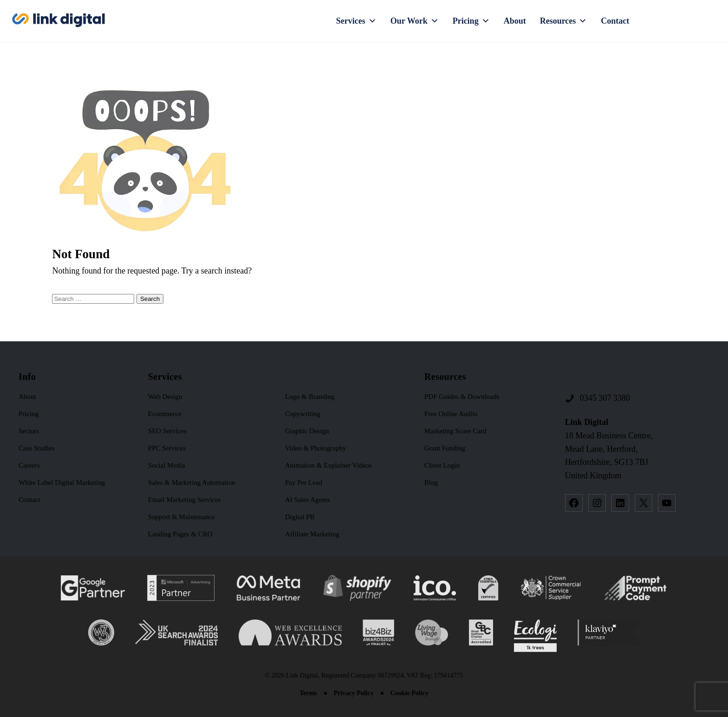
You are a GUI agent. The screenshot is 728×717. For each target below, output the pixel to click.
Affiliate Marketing (312, 534)
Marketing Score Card (455, 431)
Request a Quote (684, 21)
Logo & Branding (310, 397)
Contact (615, 21)
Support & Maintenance (182, 517)
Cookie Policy (409, 693)
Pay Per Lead (304, 482)
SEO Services (167, 431)
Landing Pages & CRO (180, 534)
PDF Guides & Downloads (462, 397)
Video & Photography (316, 448)
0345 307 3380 (605, 398)
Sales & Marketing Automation (192, 482)
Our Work (415, 21)
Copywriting (303, 414)
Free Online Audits (451, 414)
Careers (29, 465)
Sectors (29, 431)
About (515, 21)
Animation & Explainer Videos (328, 465)
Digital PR (300, 517)
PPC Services (167, 448)
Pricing (471, 21)
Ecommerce (165, 414)
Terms (308, 693)
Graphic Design (307, 431)
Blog (431, 482)
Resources (564, 21)
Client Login (442, 465)
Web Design (165, 397)
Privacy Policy (354, 693)
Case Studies (36, 448)
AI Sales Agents (308, 500)
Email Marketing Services (185, 500)
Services (356, 21)
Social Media (167, 465)
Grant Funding (445, 448)
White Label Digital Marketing (62, 482)
